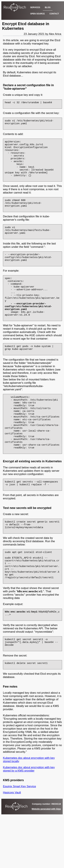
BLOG (48, 7)
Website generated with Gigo (46, 857)
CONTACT (54, 14)
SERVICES (35, 7)
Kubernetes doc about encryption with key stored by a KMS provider (29, 817)
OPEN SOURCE (37, 14)
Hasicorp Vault (12, 840)
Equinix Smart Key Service (19, 834)
